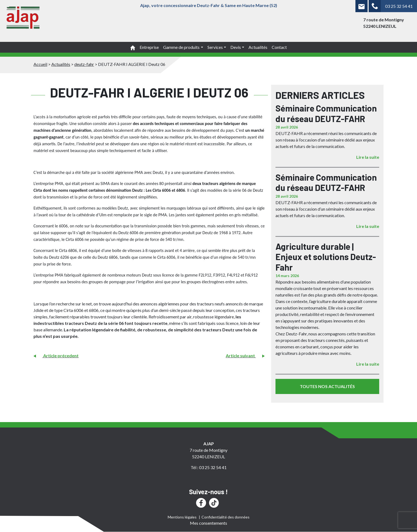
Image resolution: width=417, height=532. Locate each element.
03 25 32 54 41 (399, 6)
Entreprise (149, 47)
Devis (236, 47)
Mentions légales (182, 517)
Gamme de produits (181, 47)
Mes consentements (208, 523)
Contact (279, 47)
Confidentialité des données (226, 517)
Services (215, 47)
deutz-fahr (84, 64)
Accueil (40, 64)
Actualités (258, 47)
